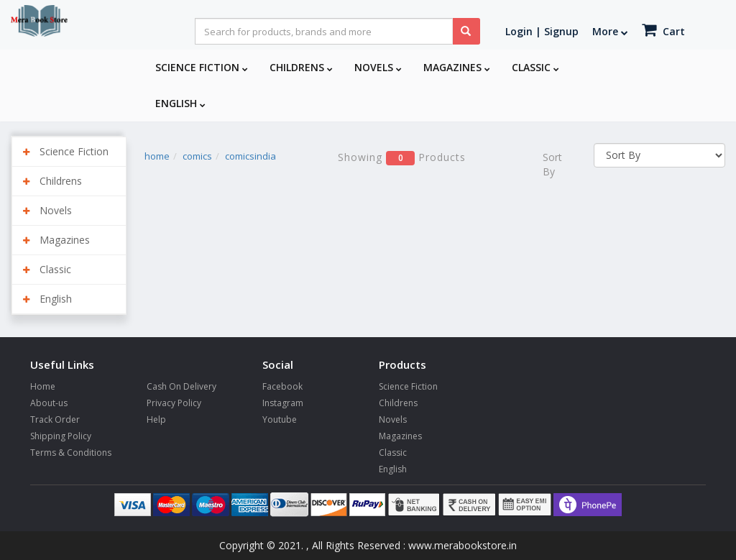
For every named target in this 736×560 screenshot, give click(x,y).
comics (197, 156)
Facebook (282, 386)
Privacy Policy (174, 403)
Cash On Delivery (181, 386)
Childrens (301, 67)
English (180, 103)
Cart (663, 30)
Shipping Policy (61, 436)
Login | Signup (542, 31)
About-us (49, 403)
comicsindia (250, 156)
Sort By (552, 164)
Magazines (457, 67)
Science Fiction (202, 67)
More (610, 31)
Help (156, 419)
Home (43, 386)
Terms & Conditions (71, 453)
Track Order (55, 419)
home (157, 156)
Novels (378, 67)
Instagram (283, 403)
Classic (535, 67)
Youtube (280, 419)
